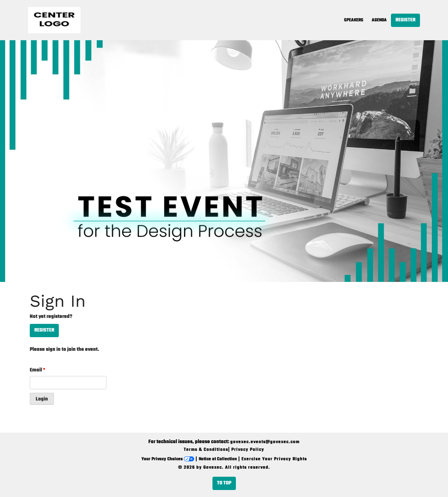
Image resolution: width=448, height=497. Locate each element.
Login (42, 399)
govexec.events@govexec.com (265, 442)
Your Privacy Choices (168, 459)
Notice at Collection (218, 459)
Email (37, 370)
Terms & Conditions (206, 450)
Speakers (354, 20)
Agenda (379, 20)
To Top (224, 483)
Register (405, 20)
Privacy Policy (248, 450)
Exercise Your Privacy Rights (274, 459)
